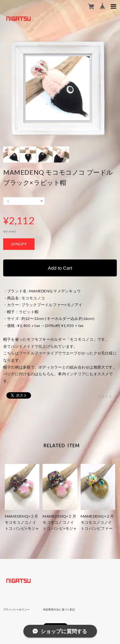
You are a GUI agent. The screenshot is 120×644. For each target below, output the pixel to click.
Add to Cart (60, 268)
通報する (105, 396)
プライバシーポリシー (16, 609)
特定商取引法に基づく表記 (59, 609)
